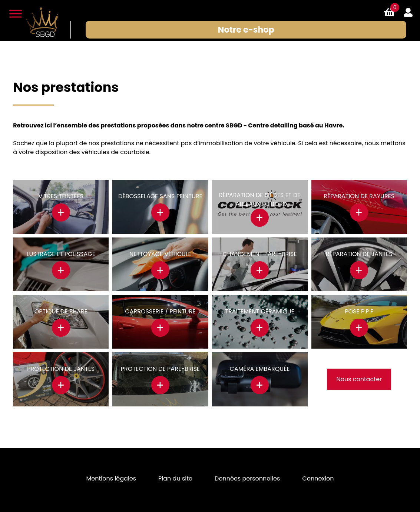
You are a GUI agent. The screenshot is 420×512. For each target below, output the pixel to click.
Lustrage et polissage (61, 254)
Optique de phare (61, 311)
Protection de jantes (61, 369)
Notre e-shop (246, 30)
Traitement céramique (260, 311)
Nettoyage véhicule (160, 254)
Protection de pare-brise (160, 369)
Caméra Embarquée (260, 369)
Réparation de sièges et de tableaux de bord (260, 200)
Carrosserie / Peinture (160, 311)
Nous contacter (359, 379)
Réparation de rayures (359, 196)
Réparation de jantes (359, 254)
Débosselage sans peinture (160, 196)
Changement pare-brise (260, 254)
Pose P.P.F (359, 311)
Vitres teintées (61, 196)
